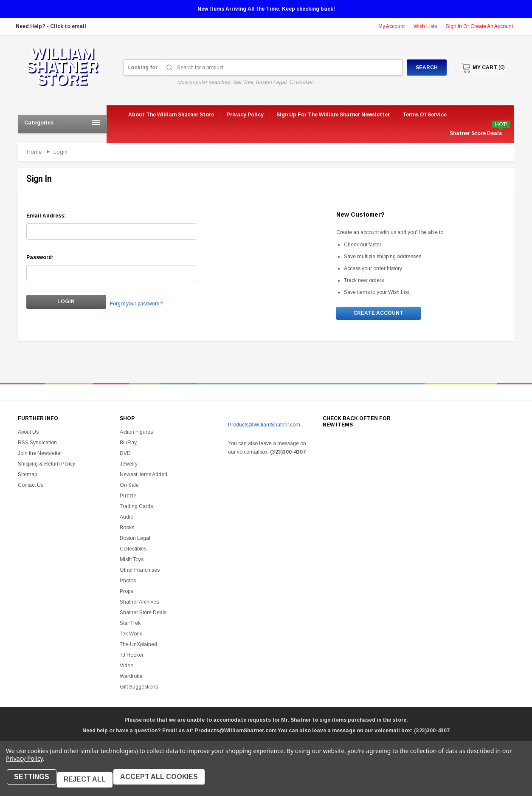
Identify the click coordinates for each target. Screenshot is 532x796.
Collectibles (133, 550)
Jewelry (129, 466)
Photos (128, 582)
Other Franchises (140, 572)
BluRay (128, 444)
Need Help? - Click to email (51, 26)
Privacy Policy (24, 764)
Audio (127, 519)
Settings (34, 782)
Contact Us (31, 487)
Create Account (378, 314)
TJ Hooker (132, 657)
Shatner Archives (139, 604)
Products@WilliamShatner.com (264, 426)
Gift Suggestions (139, 689)
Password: (40, 257)
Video (127, 667)
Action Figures (136, 434)
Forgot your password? (127, 302)
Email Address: (46, 216)
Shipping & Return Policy (46, 466)
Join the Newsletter (40, 455)
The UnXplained (138, 646)
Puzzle (128, 497)
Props (126, 593)
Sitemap (27, 476)
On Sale (129, 487)
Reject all (90, 782)
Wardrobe (131, 678)
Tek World (131, 635)
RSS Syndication (37, 444)
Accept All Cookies (167, 782)
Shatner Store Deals (476, 133)
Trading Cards (136, 508)
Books (127, 529)
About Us (28, 434)
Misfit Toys (132, 561)
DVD (125, 455)
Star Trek (130, 625)
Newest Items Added (144, 476)
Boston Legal (135, 540)
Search (420, 68)
